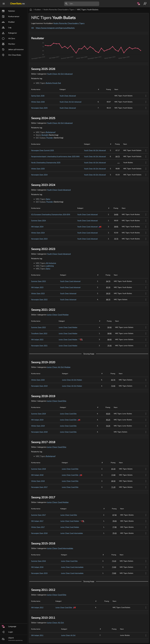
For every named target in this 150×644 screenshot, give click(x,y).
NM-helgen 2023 (37, 287)
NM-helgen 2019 (37, 420)
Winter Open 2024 (38, 233)
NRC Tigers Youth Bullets (88, 10)
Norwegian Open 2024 (39, 175)
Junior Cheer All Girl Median (59, 367)
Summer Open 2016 (38, 561)
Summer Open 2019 (38, 414)
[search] (84, 4)
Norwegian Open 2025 (39, 108)
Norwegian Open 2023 (39, 239)
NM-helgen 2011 (37, 635)
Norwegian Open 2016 (39, 533)
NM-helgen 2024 (37, 227)
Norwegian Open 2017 (39, 487)
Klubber (38, 10)
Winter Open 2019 (38, 426)
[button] (14, 626)
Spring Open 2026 (38, 96)
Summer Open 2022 (38, 327)
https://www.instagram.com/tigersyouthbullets (53, 28)
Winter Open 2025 (38, 169)
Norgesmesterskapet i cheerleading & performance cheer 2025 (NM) (55, 157)
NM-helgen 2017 (37, 521)
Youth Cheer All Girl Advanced (60, 74)
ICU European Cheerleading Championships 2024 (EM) (51, 214)
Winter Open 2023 (38, 293)
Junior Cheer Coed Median (58, 315)
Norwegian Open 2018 (39, 432)
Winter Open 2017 (38, 527)
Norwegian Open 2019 (39, 386)
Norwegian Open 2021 (39, 346)
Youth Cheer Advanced (68, 96)
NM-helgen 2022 (37, 340)
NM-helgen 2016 (37, 567)
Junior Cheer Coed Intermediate (72, 533)
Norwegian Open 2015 (39, 573)
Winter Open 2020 (38, 380)
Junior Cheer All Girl (55, 623)
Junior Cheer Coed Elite (57, 401)
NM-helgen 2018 (37, 475)
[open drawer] (4, 4)
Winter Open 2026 (38, 102)
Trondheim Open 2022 (39, 333)
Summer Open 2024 (38, 221)
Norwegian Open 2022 (39, 300)
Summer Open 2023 (38, 281)
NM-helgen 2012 (37, 607)
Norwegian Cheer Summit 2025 (42, 150)
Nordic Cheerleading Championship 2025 (46, 163)
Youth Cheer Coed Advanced (59, 190)
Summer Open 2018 (38, 469)
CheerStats (17, 4)
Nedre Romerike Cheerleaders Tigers (59, 10)
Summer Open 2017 (38, 515)
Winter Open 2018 (38, 481)
